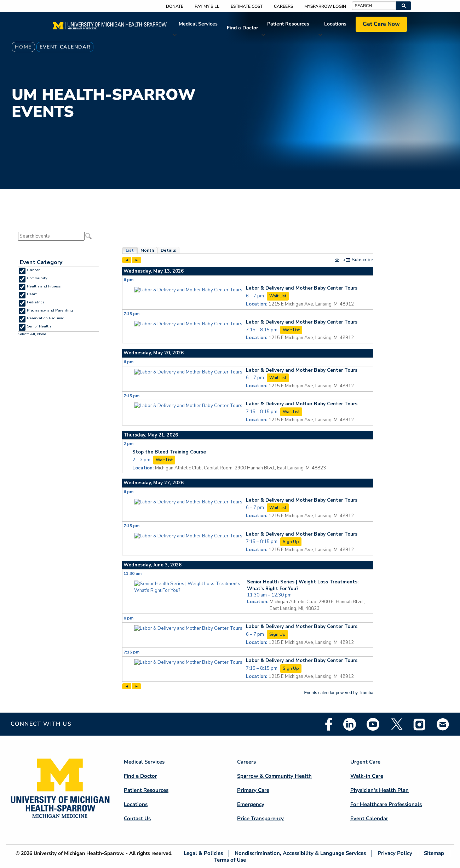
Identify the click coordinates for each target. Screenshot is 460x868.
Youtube (373, 724)
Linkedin (350, 724)
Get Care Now (381, 24)
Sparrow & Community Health (274, 776)
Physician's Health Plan (379, 790)
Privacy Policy (395, 853)
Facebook (329, 724)
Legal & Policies (203, 853)
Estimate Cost (247, 6)
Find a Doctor (242, 28)
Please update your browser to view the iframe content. (58, 236)
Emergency (251, 804)
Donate (175, 6)
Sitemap (434, 853)
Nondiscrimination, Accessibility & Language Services (300, 853)
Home (23, 47)
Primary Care (253, 790)
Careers (283, 6)
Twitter (396, 724)
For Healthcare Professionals (386, 804)
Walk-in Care (367, 776)
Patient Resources (288, 24)
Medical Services (198, 24)
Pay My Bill (207, 6)
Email (443, 724)
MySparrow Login (325, 6)
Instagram (420, 724)
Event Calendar (369, 818)
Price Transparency (260, 818)
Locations (335, 24)
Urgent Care (365, 762)
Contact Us (137, 818)
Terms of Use (230, 860)
